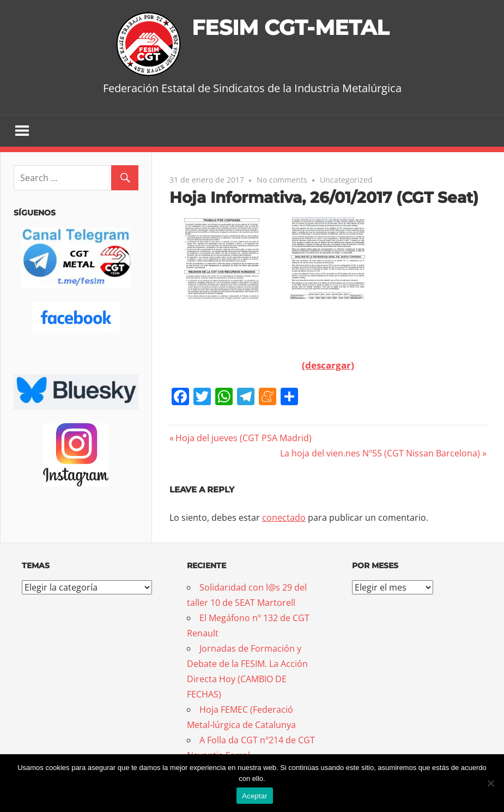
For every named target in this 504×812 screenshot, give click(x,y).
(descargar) (328, 366)
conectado (284, 518)
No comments (282, 180)
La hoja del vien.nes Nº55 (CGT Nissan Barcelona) (380, 454)
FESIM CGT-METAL (290, 27)
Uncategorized (346, 180)
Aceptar (255, 796)
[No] (490, 783)
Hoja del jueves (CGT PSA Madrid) (243, 438)
